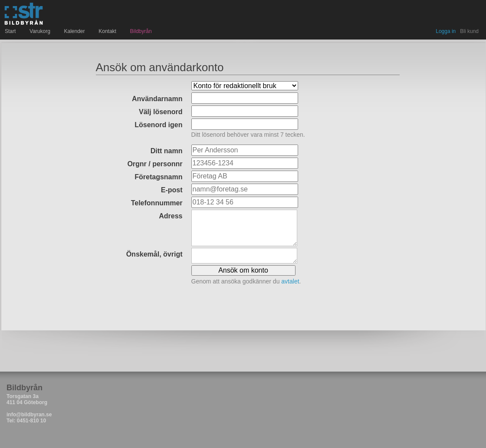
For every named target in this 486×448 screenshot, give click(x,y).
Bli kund (469, 31)
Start (11, 31)
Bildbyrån (141, 31)
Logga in (446, 31)
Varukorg (41, 31)
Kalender (76, 31)
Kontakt (108, 31)
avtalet (290, 281)
